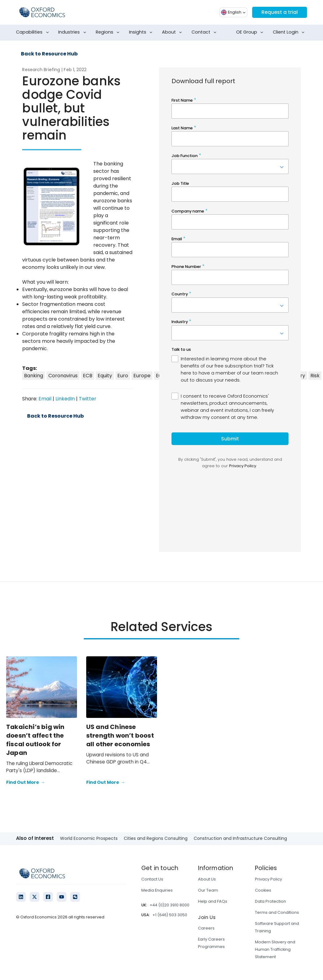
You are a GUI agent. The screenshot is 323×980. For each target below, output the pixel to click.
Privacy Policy (268, 879)
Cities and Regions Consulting (156, 838)
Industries (73, 32)
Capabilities (34, 32)
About (173, 32)
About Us (207, 879)
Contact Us (152, 879)
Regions (109, 32)
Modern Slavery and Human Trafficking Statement (275, 949)
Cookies (263, 890)
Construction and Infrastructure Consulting (240, 838)
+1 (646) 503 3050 (170, 915)
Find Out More (26, 783)
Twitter (88, 399)
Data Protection (271, 901)
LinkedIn (65, 399)
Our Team (208, 890)
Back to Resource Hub (49, 54)
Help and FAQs (213, 901)
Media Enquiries (157, 890)
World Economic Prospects (89, 838)
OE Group (251, 32)
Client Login (290, 32)
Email (45, 399)
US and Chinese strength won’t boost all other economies (120, 735)
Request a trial (280, 12)
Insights (142, 32)
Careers (206, 928)
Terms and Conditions (277, 912)
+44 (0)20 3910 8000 (170, 905)
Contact (205, 32)
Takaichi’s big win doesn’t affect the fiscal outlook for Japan (35, 740)
